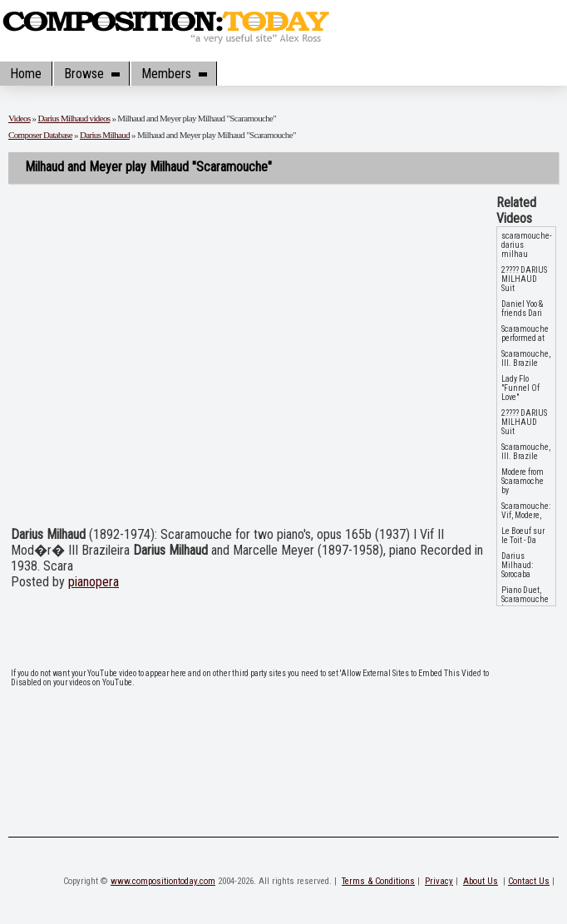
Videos (20, 118)
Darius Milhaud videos (74, 118)
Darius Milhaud (105, 135)
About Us (481, 881)
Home (26, 74)
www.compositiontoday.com (163, 881)
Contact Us (529, 881)
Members (174, 74)
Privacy (439, 881)
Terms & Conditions (378, 881)
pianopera (94, 582)
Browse (91, 74)
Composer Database (40, 135)
